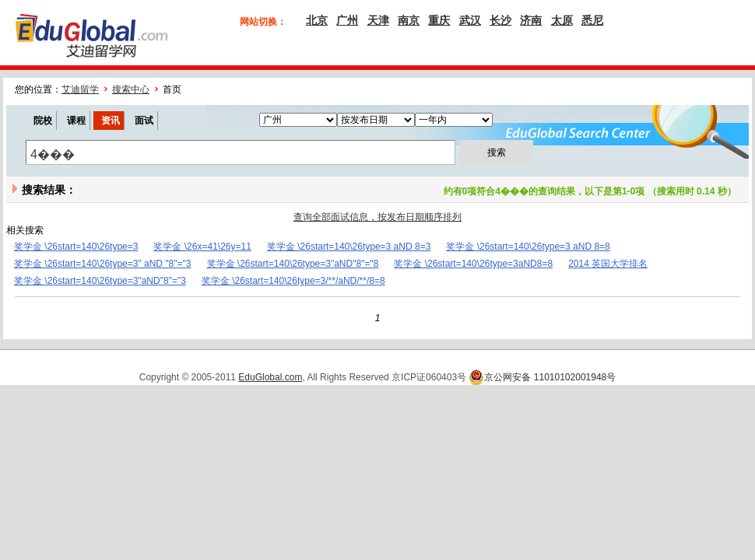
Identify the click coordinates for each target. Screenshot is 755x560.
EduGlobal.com (270, 377)
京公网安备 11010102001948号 (542, 377)
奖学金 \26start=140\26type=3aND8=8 (473, 264)
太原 (562, 20)
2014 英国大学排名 (608, 264)
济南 (531, 20)
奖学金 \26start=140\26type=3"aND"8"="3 (100, 281)
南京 (409, 20)
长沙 (500, 20)
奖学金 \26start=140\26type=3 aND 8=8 (528, 247)
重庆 (439, 20)
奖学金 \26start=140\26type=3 (76, 247)
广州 (347, 20)
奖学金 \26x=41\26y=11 (202, 247)
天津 (378, 20)
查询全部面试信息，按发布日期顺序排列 (377, 217)
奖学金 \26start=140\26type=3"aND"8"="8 (293, 264)
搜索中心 (131, 89)
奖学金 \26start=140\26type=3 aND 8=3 (349, 247)
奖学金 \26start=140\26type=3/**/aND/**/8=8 (293, 281)
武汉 (470, 20)
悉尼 (592, 20)
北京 (317, 20)
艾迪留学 (80, 89)
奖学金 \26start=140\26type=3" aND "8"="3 (103, 264)
